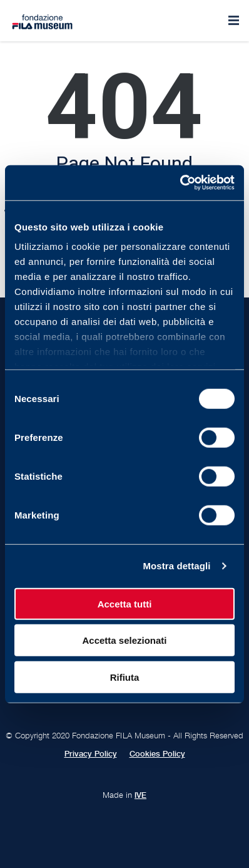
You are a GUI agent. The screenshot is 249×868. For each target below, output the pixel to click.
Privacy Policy (91, 754)
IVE (140, 795)
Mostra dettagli (176, 566)
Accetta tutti (125, 603)
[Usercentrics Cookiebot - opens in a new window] (180, 183)
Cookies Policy (157, 754)
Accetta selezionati (124, 640)
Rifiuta (125, 677)
